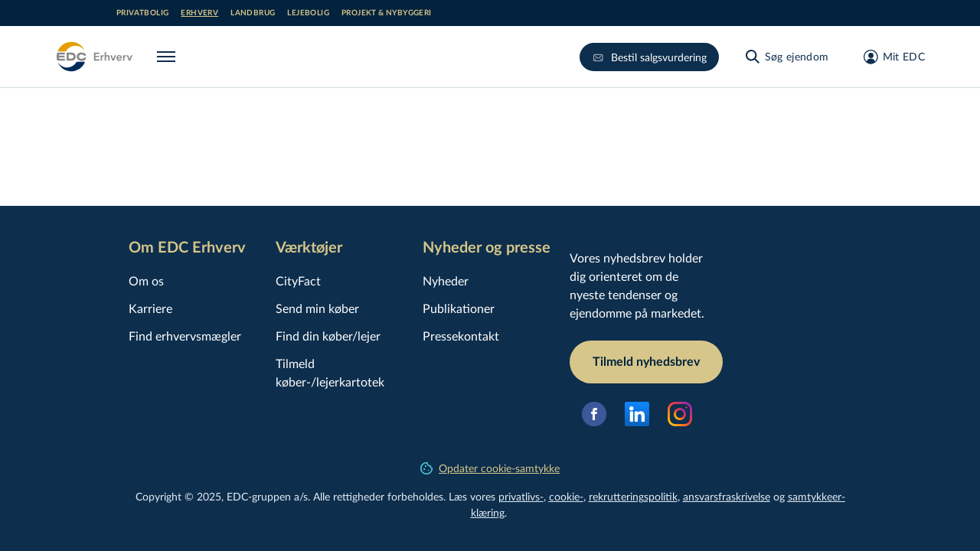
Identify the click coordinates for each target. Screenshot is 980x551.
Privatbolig (142, 13)
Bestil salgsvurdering (649, 57)
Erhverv (199, 13)
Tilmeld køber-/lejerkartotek (330, 372)
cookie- (566, 496)
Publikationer (459, 308)
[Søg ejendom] (786, 57)
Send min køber (317, 308)
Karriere (150, 308)
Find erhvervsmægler (185, 336)
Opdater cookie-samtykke (490, 468)
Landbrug (253, 13)
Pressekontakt (461, 336)
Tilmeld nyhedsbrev (646, 362)
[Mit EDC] (889, 57)
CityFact (298, 280)
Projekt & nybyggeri (387, 13)
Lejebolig (308, 13)
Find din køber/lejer (328, 336)
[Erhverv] (94, 57)
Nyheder (446, 280)
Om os (146, 280)
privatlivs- (521, 496)
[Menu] (169, 57)
